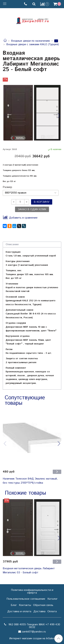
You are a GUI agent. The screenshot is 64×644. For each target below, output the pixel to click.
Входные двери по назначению (31, 41)
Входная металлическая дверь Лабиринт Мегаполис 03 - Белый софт (29, 571)
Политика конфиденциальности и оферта (32, 591)
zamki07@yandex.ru (34, 632)
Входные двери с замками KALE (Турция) (33, 44)
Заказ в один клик (32, 209)
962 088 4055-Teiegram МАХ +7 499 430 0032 (34, 626)
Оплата (52, 611)
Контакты (25, 605)
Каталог (52, 599)
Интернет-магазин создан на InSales (32, 639)
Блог (14, 605)
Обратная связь (43, 605)
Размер (7, 187)
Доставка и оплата (19, 611)
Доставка (39, 611)
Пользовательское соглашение (26, 599)
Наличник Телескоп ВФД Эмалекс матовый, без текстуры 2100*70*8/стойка (30, 481)
